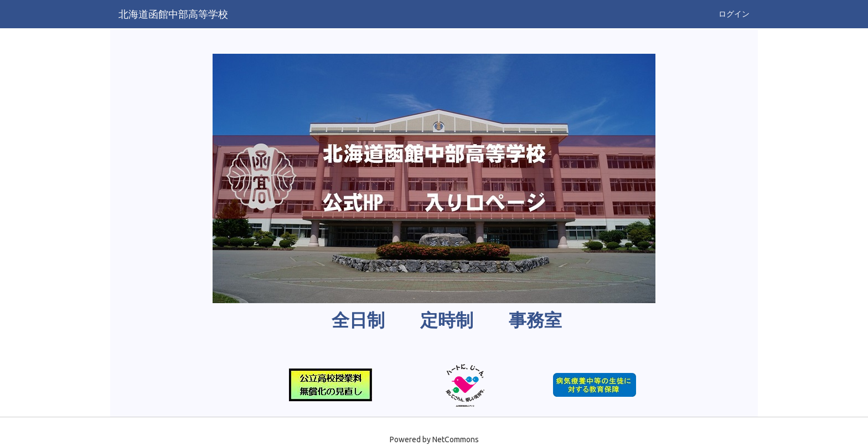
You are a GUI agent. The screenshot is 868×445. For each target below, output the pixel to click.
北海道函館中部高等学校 (173, 14)
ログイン (734, 14)
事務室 (535, 320)
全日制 (358, 320)
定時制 (447, 320)
